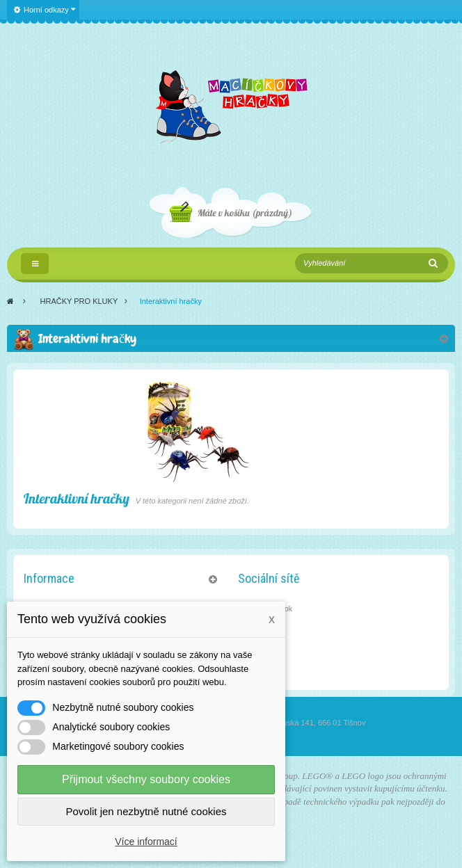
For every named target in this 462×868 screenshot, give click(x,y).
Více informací (146, 842)
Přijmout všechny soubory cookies (146, 779)
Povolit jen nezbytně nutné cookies (146, 811)
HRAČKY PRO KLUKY (79, 301)
